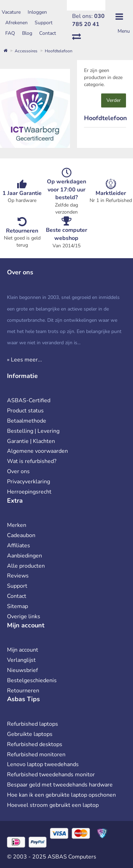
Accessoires (26, 51)
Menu (124, 31)
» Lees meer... (24, 360)
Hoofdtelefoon (59, 51)
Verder (114, 100)
